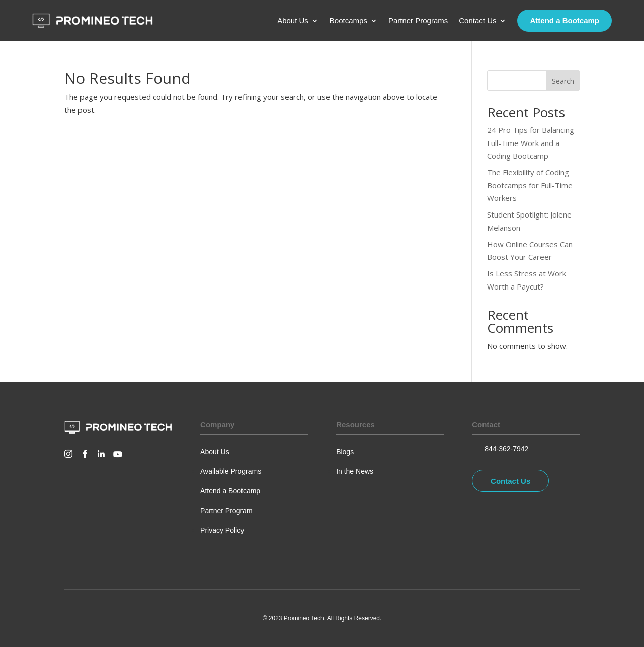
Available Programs (231, 471)
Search (563, 81)
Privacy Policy (222, 530)
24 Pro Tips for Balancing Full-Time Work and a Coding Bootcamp (531, 143)
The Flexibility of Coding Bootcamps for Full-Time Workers (530, 185)
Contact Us (477, 21)
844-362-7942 (506, 449)
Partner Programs (418, 21)
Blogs (345, 452)
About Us (293, 21)
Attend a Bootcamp (565, 20)
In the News (355, 471)
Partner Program (226, 511)
